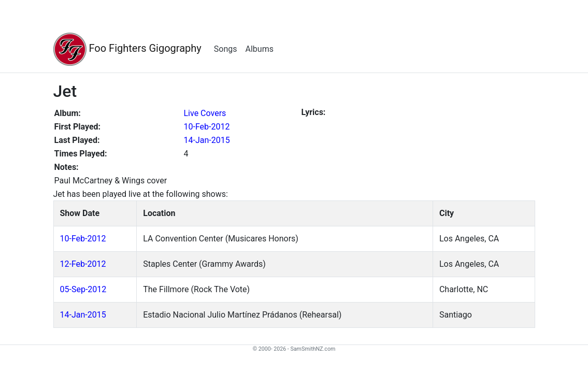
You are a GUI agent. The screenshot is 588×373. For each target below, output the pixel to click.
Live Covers (205, 113)
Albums (260, 49)
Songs (226, 49)
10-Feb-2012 (207, 127)
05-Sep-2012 (83, 289)
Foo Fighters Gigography (127, 49)
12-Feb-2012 (83, 264)
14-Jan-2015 (207, 140)
